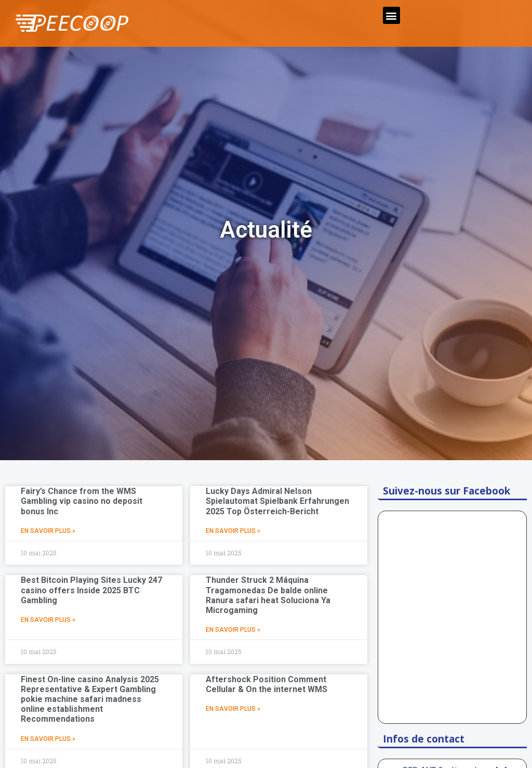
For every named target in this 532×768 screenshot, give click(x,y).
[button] (391, 15)
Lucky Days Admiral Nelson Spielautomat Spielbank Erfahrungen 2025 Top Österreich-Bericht (277, 501)
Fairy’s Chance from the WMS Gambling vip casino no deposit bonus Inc (82, 501)
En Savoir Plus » (48, 531)
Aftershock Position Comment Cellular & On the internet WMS (267, 684)
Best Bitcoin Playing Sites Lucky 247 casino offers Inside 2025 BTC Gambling (91, 590)
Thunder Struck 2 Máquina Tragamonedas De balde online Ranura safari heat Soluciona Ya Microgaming (268, 595)
